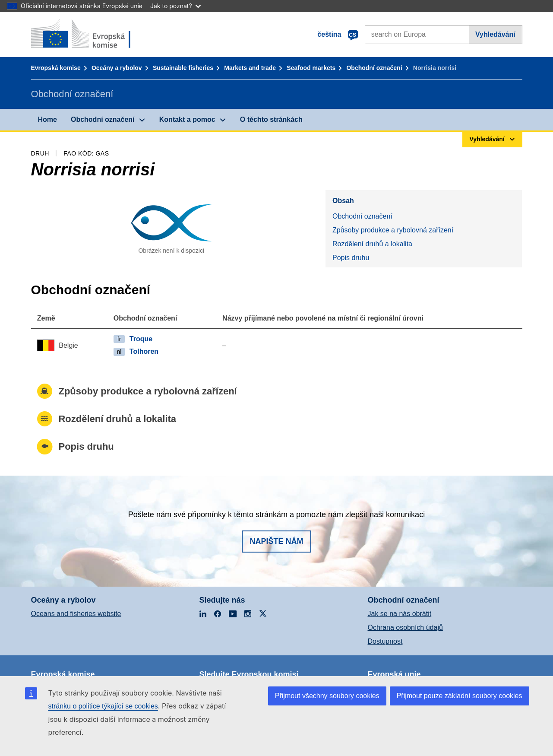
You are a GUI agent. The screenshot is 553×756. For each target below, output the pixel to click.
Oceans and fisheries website (76, 614)
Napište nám (276, 541)
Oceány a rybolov (117, 68)
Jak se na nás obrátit (400, 614)
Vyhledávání (495, 34)
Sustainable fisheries (183, 68)
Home (47, 119)
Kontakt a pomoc (187, 119)
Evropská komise (56, 68)
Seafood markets (311, 68)
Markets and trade (250, 68)
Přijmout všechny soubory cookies (327, 696)
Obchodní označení (374, 68)
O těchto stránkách (271, 119)
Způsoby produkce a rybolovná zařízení (393, 230)
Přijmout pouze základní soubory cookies (460, 696)
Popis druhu (351, 258)
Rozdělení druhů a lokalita (372, 244)
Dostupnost (385, 641)
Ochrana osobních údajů (405, 627)
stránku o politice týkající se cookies (103, 706)
